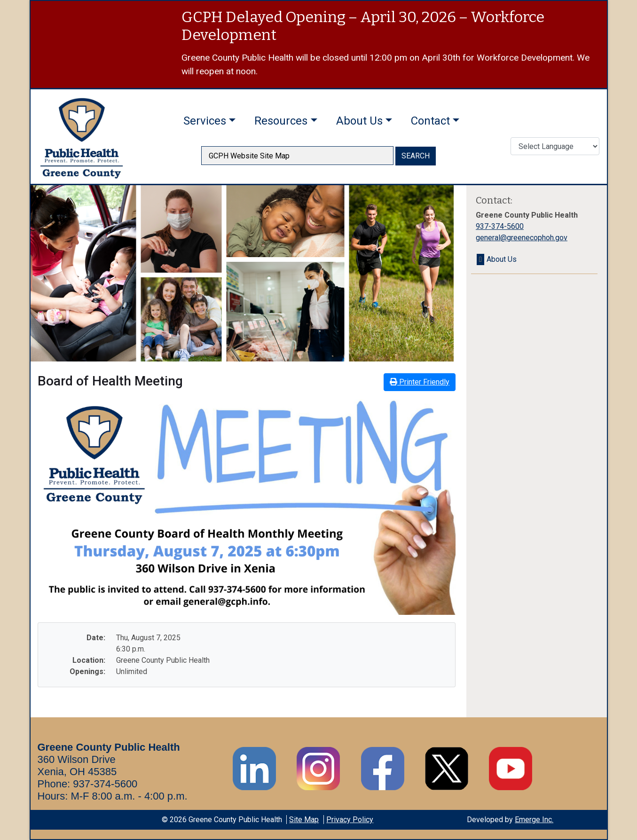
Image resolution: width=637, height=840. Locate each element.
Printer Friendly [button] (420, 382)
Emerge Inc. (534, 820)
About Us (502, 259)
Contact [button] (430, 121)
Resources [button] (281, 121)
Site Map (304, 820)
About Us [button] (359, 121)
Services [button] (205, 121)
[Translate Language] (555, 146)
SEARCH (416, 156)
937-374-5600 (500, 226)
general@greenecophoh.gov (522, 238)
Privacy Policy (350, 820)
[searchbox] (297, 156)
